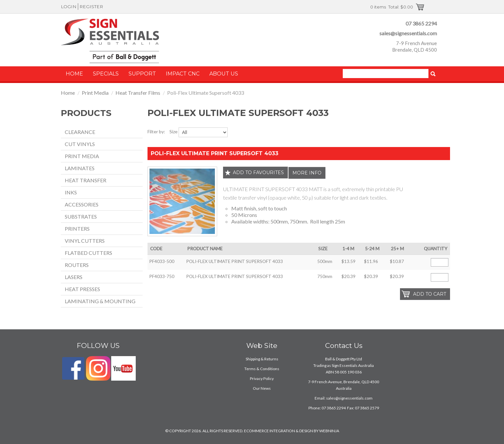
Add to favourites (258, 173)
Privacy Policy (262, 378)
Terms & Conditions (262, 369)
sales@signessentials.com (408, 33)
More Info (307, 173)
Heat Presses (82, 289)
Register (91, 7)
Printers (77, 229)
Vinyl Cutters (85, 241)
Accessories (82, 204)
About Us (224, 74)
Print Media (95, 93)
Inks (71, 192)
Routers (77, 265)
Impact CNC (183, 74)
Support (142, 74)
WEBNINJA (329, 431)
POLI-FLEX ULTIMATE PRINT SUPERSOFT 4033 (215, 153)
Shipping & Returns (262, 359)
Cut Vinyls (80, 144)
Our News (262, 388)
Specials (106, 74)
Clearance (80, 132)
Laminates (80, 168)
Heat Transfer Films (138, 93)
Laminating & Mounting (100, 301)
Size (174, 132)
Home (74, 74)
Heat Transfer (86, 180)
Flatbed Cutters (88, 253)
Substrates (81, 216)
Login (69, 7)
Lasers (74, 277)
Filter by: (156, 132)
